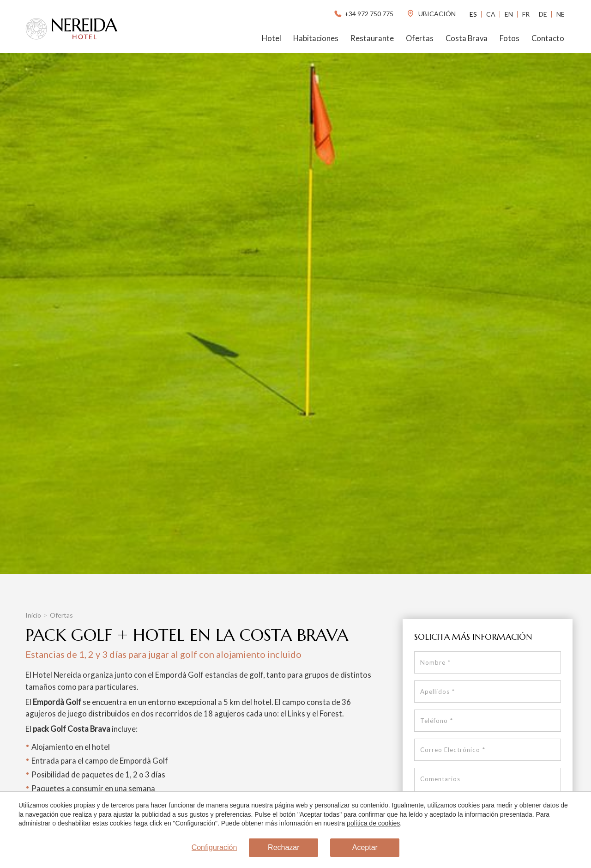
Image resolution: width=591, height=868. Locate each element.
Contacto (548, 38)
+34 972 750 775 (363, 14)
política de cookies (373, 823)
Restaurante (372, 38)
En (509, 14)
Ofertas (420, 38)
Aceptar (365, 847)
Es (473, 14)
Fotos (510, 38)
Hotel (271, 38)
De (543, 14)
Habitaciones (316, 38)
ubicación (431, 14)
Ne (561, 14)
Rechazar (283, 847)
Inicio (33, 615)
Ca (491, 14)
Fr (526, 14)
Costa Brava (467, 38)
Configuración (214, 847)
